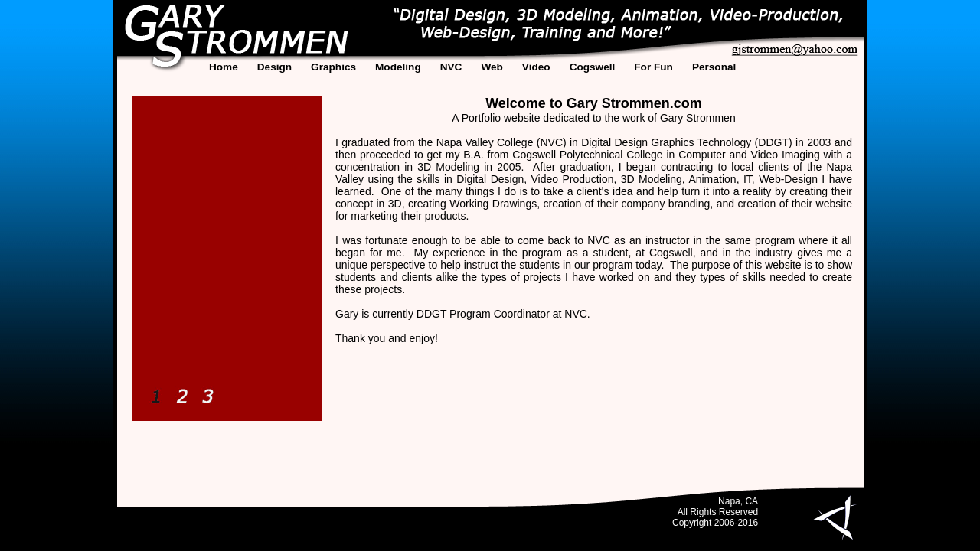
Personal (714, 67)
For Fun (653, 67)
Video (536, 67)
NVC (451, 67)
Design (274, 67)
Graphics (333, 67)
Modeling (398, 67)
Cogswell (593, 67)
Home (224, 67)
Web (492, 67)
